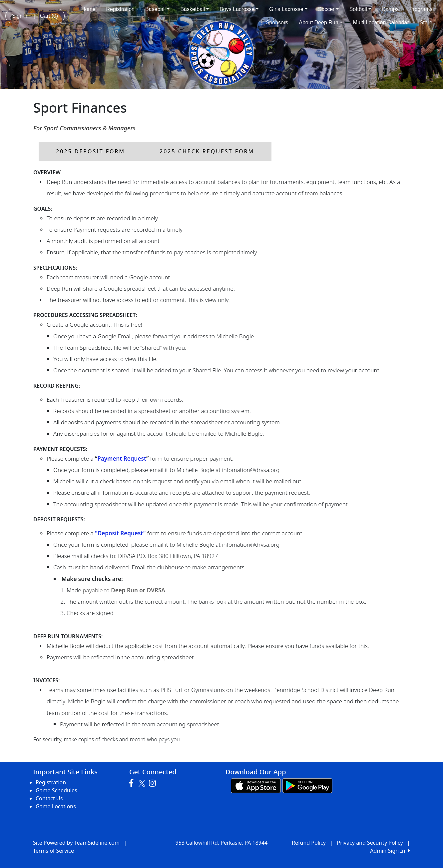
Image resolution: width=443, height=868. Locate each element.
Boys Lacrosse (239, 9)
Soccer (328, 9)
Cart (49, 16)
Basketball (195, 9)
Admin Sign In (390, 851)
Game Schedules (56, 790)
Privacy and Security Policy (370, 843)
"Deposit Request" (120, 533)
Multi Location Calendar (381, 22)
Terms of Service (53, 851)
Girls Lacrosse (288, 9)
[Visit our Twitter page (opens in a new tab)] (143, 783)
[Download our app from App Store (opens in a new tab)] (256, 785)
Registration (120, 9)
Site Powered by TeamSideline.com (76, 843)
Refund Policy (309, 843)
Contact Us (49, 798)
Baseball (157, 9)
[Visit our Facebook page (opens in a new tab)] (133, 783)
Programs (421, 9)
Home (88, 9)
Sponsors (277, 22)
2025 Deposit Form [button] (90, 151)
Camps (390, 9)
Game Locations (56, 806)
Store (426, 22)
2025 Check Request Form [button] (207, 151)
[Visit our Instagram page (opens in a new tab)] (154, 783)
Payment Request (122, 458)
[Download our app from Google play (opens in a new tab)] (307, 785)
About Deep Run (320, 22)
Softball (360, 9)
